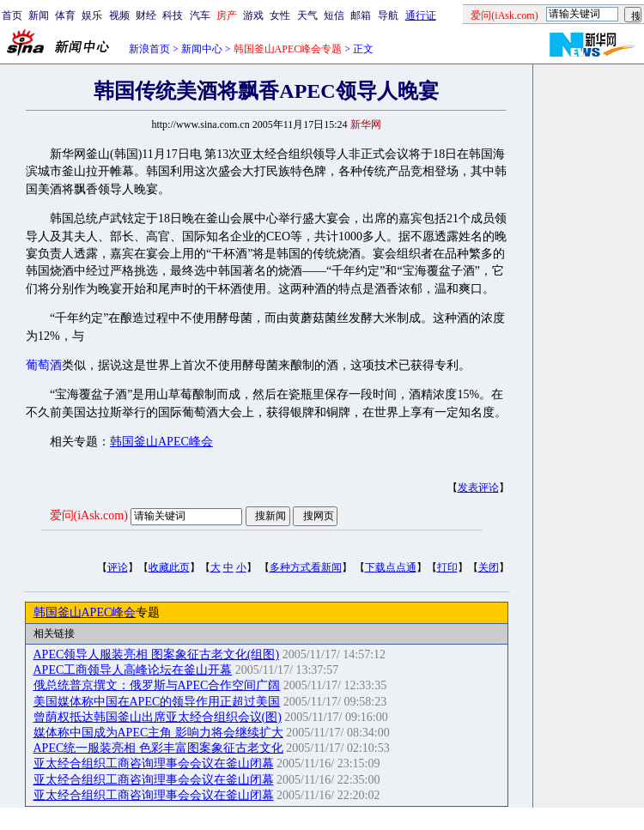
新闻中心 (202, 49)
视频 (119, 15)
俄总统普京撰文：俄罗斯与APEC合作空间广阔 (157, 685)
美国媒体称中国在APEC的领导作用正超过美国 (157, 702)
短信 (334, 15)
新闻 (39, 15)
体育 (65, 15)
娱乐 (92, 15)
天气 (307, 15)
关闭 (489, 567)
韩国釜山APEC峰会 (161, 442)
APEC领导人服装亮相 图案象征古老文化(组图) (157, 654)
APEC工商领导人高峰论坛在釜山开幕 (133, 670)
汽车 (200, 15)
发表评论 (478, 488)
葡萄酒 (44, 365)
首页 (12, 15)
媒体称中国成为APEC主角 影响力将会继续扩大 (158, 733)
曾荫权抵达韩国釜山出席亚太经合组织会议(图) (158, 717)
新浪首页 (149, 49)
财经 (146, 15)
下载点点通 (391, 567)
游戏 (253, 15)
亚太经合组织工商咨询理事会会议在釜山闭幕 (154, 763)
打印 (447, 567)
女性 (280, 15)
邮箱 (361, 15)
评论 (118, 567)
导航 (388, 15)
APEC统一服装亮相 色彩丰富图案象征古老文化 (158, 748)
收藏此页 (169, 567)
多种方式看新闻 (306, 567)
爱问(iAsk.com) (89, 515)
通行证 (421, 15)
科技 (173, 15)
